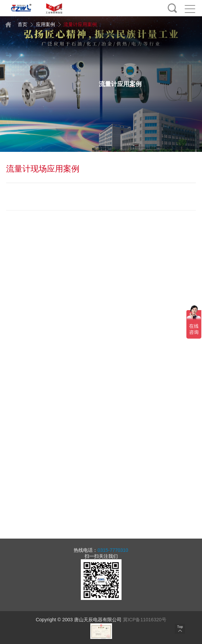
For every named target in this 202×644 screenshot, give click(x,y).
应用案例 (42, 24)
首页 (17, 24)
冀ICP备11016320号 (145, 620)
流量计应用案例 (77, 24)
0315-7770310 (113, 550)
